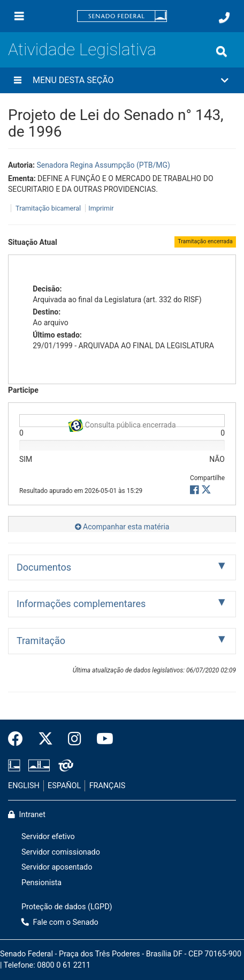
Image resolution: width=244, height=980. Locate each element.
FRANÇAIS (108, 786)
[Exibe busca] (222, 51)
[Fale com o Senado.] (224, 18)
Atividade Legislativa (82, 49)
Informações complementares (81, 604)
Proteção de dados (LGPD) (67, 907)
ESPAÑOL (64, 786)
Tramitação (41, 641)
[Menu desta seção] (18, 80)
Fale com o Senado (60, 922)
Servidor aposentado (57, 867)
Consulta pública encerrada (122, 423)
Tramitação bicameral (48, 208)
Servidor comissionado (61, 852)
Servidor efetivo (48, 837)
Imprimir (101, 208)
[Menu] (19, 16)
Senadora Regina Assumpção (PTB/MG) (103, 165)
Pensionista (41, 883)
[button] (122, 80)
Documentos (44, 567)
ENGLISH (24, 786)
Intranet (27, 815)
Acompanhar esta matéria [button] (122, 527)
